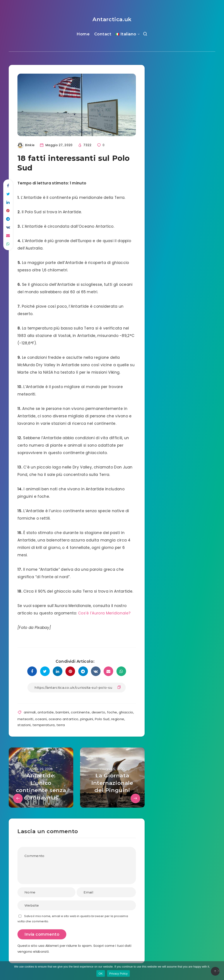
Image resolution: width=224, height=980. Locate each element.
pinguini (87, 719)
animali (30, 712)
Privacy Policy (118, 974)
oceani (41, 719)
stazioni (24, 725)
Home (83, 34)
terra (61, 725)
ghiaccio (126, 712)
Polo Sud (102, 719)
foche (112, 712)
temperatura (44, 725)
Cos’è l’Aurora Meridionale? (104, 613)
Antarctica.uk (112, 19)
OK (101, 974)
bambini (62, 712)
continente (80, 712)
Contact (103, 34)
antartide (46, 712)
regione (118, 719)
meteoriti (25, 719)
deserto (98, 712)
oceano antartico (64, 719)
